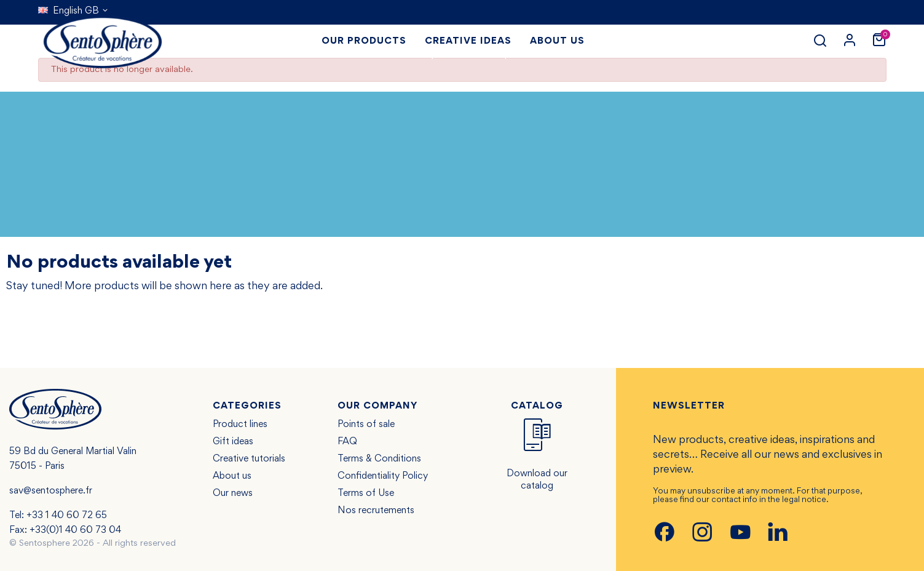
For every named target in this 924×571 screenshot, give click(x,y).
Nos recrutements (376, 511)
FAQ (347, 442)
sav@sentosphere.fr (51, 491)
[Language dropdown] (73, 11)
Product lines (240, 425)
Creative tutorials (249, 459)
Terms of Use (366, 493)
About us (232, 476)
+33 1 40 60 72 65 (67, 516)
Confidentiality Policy (383, 476)
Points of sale (366, 425)
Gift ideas (233, 442)
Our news (233, 493)
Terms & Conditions (379, 459)
